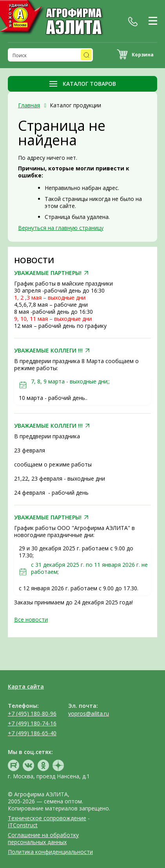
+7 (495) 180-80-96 (32, 713)
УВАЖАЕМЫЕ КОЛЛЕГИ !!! (48, 351)
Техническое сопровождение (47, 818)
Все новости (31, 619)
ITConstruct (23, 825)
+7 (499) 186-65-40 (32, 733)
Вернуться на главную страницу (61, 228)
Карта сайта (26, 686)
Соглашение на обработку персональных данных (43, 838)
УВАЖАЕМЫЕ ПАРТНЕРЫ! (48, 273)
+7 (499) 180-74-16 (32, 723)
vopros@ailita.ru (89, 713)
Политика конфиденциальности (50, 852)
